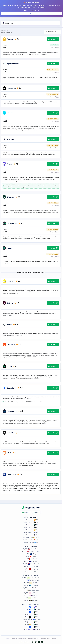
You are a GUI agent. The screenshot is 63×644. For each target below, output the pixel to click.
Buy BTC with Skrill (31, 595)
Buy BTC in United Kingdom (31, 551)
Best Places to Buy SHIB (31, 540)
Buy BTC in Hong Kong (31, 569)
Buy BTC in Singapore (31, 566)
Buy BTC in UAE (31, 556)
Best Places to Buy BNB (31, 530)
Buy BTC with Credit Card (31, 580)
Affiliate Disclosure (33, 639)
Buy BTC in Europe (31, 554)
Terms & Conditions (11, 639)
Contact (54, 639)
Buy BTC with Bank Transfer (31, 578)
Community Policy (45, 639)
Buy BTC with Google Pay (31, 590)
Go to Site (53, 39)
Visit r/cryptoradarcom (31, 10)
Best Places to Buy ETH (31, 522)
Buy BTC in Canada (31, 559)
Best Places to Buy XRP (31, 527)
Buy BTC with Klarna (31, 593)
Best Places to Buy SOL (31, 525)
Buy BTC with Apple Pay (31, 588)
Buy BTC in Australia (31, 561)
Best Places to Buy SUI (31, 542)
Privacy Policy (22, 639)
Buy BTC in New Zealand (31, 564)
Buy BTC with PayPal (31, 585)
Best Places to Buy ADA (31, 532)
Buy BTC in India (31, 571)
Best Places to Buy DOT (31, 535)
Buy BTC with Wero (31, 600)
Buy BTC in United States (31, 549)
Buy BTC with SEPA (31, 583)
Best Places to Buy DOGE (31, 537)
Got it (31, 14)
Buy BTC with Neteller (31, 598)
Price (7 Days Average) (51, 32)
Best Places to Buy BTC (31, 520)
